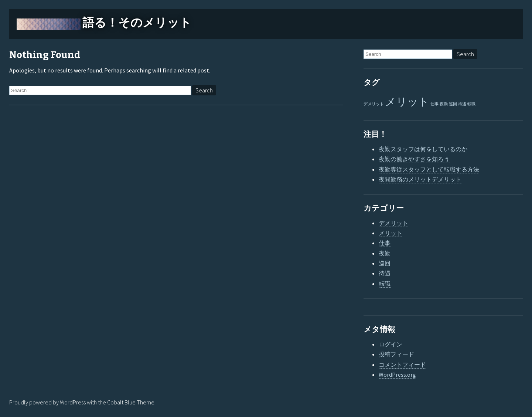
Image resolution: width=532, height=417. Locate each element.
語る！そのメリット (137, 23)
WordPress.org (397, 374)
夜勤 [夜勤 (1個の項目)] (444, 104)
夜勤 (385, 253)
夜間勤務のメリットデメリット (420, 179)
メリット (391, 233)
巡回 (385, 263)
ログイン (391, 344)
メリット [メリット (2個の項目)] (407, 101)
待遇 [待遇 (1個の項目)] (462, 104)
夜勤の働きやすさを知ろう (414, 159)
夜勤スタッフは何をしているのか (423, 149)
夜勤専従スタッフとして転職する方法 (429, 169)
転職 (385, 284)
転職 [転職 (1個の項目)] (471, 104)
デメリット (393, 223)
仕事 (385, 243)
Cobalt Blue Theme (131, 402)
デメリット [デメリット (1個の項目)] (374, 104)
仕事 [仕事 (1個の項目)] (434, 104)
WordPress (73, 402)
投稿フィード (396, 354)
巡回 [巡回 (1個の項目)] (453, 104)
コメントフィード (402, 365)
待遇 (385, 273)
